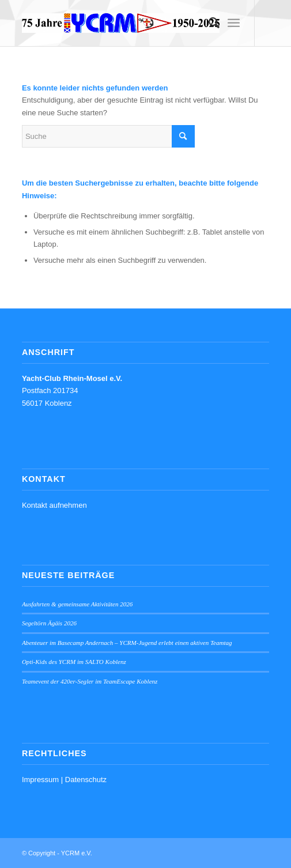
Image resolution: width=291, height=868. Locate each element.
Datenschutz (86, 780)
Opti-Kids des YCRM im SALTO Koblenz (74, 662)
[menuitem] (208, 23)
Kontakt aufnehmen (54, 505)
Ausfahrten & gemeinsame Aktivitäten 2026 (77, 604)
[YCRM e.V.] (121, 23)
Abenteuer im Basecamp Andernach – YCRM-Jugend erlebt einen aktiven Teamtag (127, 643)
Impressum (40, 780)
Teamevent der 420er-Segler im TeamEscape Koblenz (90, 681)
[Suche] (208, 23)
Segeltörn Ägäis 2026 (49, 623)
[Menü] (234, 23)
